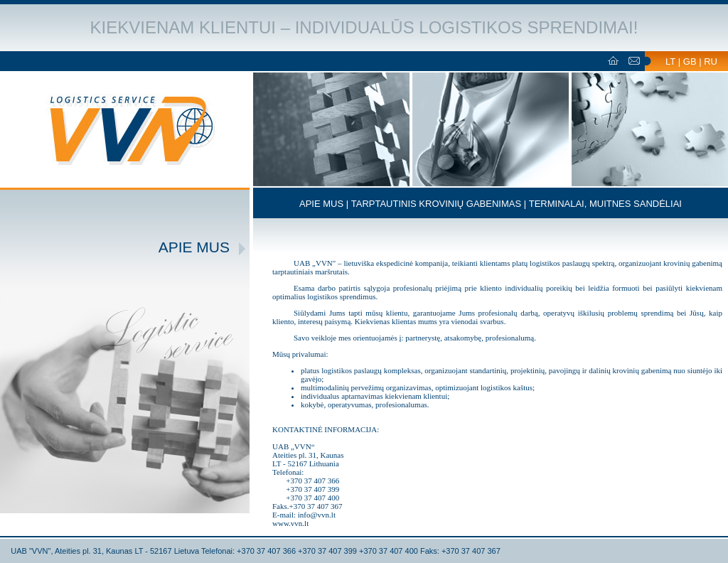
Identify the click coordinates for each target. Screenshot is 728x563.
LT (670, 61)
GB (690, 61)
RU (711, 61)
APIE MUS (321, 204)
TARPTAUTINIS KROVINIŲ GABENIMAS (436, 204)
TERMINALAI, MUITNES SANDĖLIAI (605, 204)
